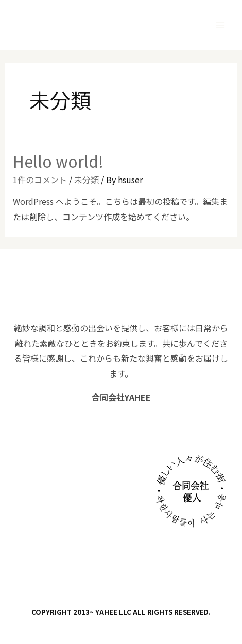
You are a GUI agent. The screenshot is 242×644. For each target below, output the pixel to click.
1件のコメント (40, 180)
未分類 (87, 180)
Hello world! (58, 161)
